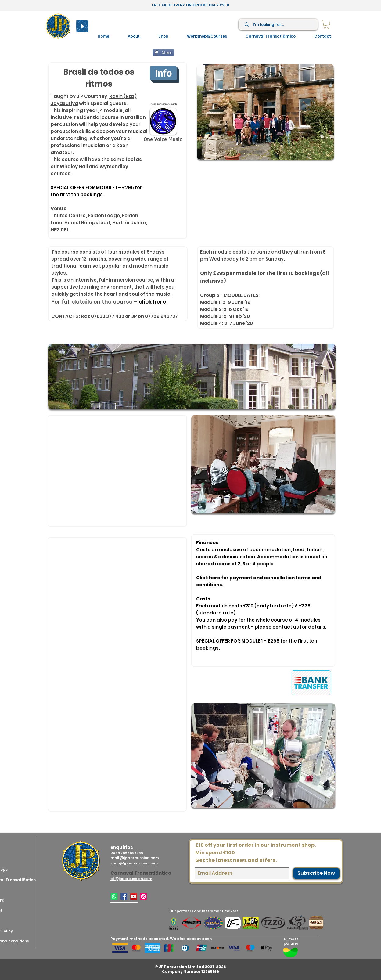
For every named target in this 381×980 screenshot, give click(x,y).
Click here (208, 578)
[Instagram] (143, 896)
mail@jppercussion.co (133, 858)
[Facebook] (124, 896)
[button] (207, 36)
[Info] (163, 73)
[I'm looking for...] (278, 25)
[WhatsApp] (114, 896)
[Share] (163, 52)
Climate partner (291, 941)
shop (308, 845)
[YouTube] (134, 896)
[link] (327, 24)
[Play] (82, 26)
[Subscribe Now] (316, 873)
